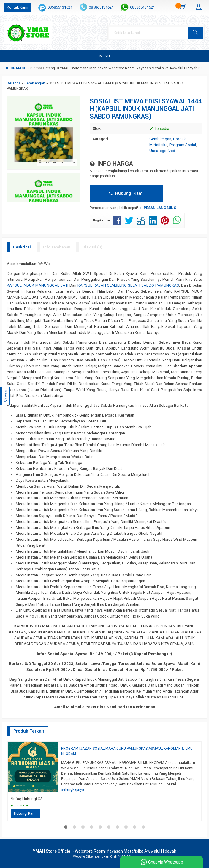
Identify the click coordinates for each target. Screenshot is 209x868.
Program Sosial (183, 145)
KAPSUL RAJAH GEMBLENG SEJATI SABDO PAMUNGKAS (128, 285)
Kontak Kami (18, 7)
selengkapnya (73, 789)
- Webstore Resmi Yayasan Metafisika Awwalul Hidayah (105, 851)
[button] (195, 33)
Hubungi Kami (126, 193)
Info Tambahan (57, 247)
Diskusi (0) (92, 247)
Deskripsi (22, 247)
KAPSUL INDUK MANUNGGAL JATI (38, 285)
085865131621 (60, 7)
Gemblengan (160, 139)
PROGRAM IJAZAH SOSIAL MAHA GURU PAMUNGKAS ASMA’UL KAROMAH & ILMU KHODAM (127, 751)
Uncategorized (162, 151)
